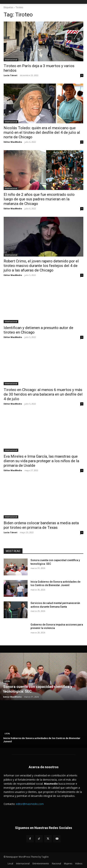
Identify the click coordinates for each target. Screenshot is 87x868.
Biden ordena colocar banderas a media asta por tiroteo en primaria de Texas (41, 525)
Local (7, 681)
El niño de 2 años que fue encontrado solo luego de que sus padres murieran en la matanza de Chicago (39, 199)
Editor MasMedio (13, 142)
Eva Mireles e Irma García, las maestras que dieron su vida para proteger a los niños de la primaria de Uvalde (41, 461)
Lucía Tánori (11, 75)
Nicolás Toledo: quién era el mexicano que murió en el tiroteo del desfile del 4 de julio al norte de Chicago (42, 132)
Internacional (11, 60)
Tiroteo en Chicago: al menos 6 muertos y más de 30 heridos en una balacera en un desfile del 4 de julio (43, 394)
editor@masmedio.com (30, 804)
